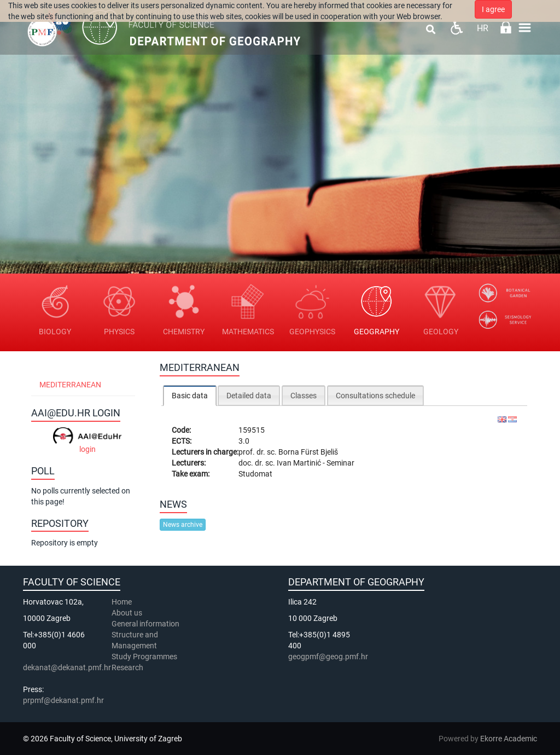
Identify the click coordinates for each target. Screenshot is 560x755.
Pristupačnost (456, 28)
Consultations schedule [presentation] (375, 396)
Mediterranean (70, 385)
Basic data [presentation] (190, 396)
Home (122, 602)
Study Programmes (144, 657)
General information (145, 624)
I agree (493, 9)
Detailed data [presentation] (249, 396)
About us (128, 613)
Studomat (255, 474)
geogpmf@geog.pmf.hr (328, 657)
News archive (183, 525)
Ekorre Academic (509, 739)
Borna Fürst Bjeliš (308, 452)
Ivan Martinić (300, 463)
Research (128, 667)
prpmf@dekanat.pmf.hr (63, 700)
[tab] (190, 395)
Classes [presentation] (304, 396)
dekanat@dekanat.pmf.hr (67, 667)
